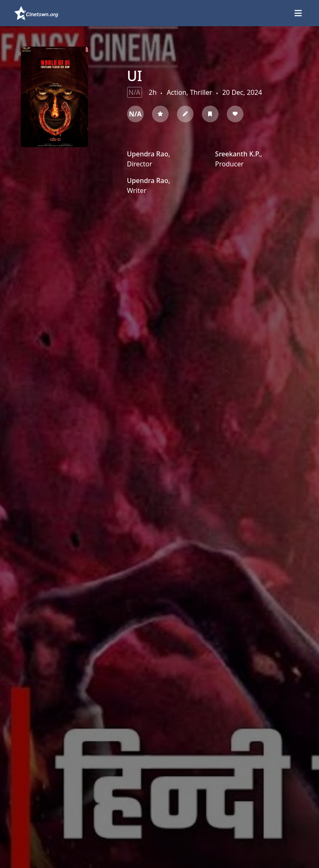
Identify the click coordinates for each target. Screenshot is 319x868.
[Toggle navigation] (298, 13)
